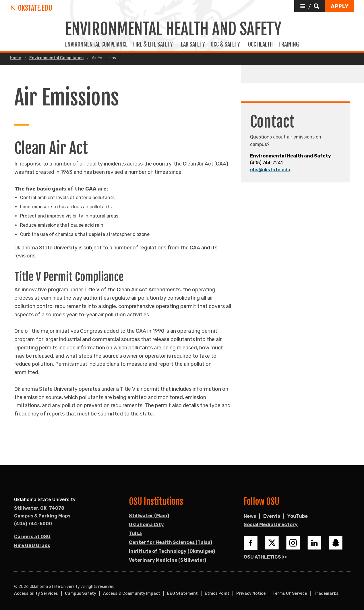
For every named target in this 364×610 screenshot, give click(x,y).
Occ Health (260, 45)
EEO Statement (182, 593)
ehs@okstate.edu (270, 170)
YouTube (298, 516)
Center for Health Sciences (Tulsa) (171, 542)
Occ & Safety (226, 45)
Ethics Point (217, 593)
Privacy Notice (251, 593)
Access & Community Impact (132, 593)
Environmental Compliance (96, 45)
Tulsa (135, 533)
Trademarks (326, 593)
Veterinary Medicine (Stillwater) (168, 560)
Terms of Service (290, 593)
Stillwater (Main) (149, 516)
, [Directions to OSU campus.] (39, 508)
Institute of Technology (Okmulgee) (172, 551)
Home (15, 58)
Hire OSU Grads (32, 545)
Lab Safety (193, 45)
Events (272, 516)
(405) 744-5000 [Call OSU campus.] (33, 524)
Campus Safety (81, 593)
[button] (310, 6)
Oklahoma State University (45, 500)
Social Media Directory (271, 525)
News (250, 516)
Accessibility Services (36, 593)
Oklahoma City (146, 525)
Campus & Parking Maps (42, 516)
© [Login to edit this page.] (16, 587)
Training (290, 45)
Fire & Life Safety (154, 45)
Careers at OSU (32, 537)
